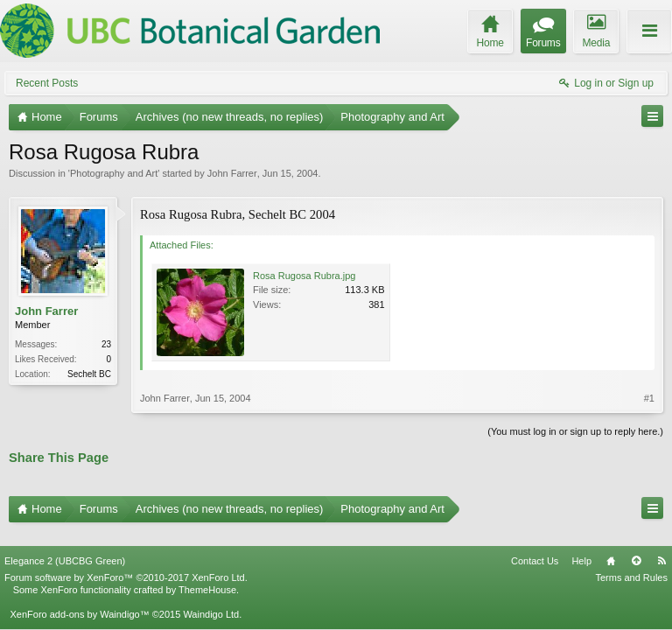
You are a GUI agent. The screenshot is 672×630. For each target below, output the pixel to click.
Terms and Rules (631, 563)
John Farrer (232, 173)
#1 (649, 398)
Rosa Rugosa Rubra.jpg (304, 276)
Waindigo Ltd (211, 600)
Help (581, 546)
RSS (661, 546)
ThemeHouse (207, 576)
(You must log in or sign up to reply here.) (575, 431)
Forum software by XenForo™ (126, 563)
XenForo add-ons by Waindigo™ (79, 600)
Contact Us (535, 546)
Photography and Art (114, 173)
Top (636, 546)
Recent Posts (47, 83)
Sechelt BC (89, 374)
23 (106, 344)
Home (611, 546)
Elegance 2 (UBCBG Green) (65, 546)
